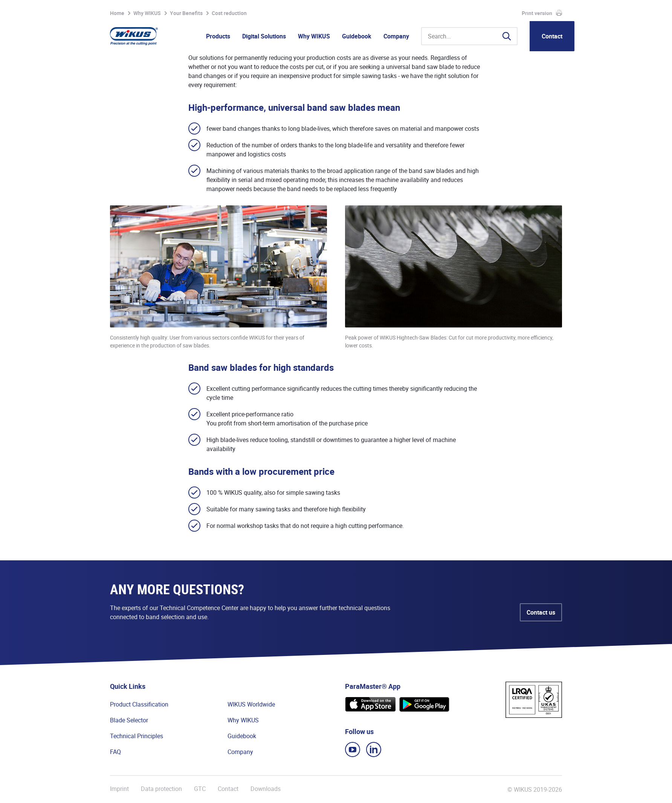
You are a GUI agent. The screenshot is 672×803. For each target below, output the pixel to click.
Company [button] (396, 36)
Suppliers (485, 11)
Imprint (119, 789)
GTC (200, 789)
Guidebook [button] (357, 36)
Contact (552, 36)
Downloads (266, 789)
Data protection (161, 789)
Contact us (541, 612)
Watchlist (371, 11)
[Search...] (469, 36)
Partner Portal (413, 11)
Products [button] (218, 36)
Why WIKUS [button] (314, 36)
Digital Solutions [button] (264, 36)
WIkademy (452, 11)
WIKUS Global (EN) (549, 11)
